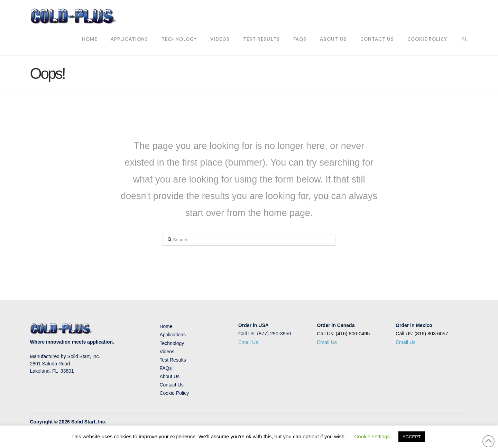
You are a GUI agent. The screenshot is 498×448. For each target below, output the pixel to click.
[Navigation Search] (461, 40)
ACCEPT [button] (412, 437)
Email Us (248, 342)
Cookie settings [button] (372, 436)
